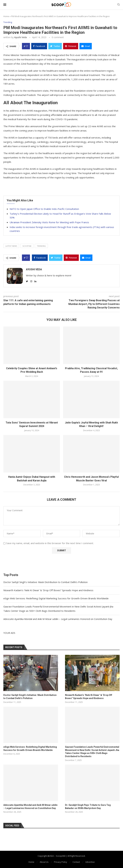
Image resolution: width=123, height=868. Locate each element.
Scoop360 (27, 246)
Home (6, 16)
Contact (76, 862)
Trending (8, 22)
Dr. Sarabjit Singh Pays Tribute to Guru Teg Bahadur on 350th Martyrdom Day (88, 807)
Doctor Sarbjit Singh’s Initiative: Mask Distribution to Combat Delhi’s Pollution (45, 582)
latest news (11, 246)
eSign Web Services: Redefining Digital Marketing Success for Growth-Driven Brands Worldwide (56, 598)
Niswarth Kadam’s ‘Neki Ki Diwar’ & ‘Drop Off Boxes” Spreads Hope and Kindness (48, 590)
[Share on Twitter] (55, 46)
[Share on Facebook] (39, 46)
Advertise (90, 862)
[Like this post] (27, 46)
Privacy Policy (61, 862)
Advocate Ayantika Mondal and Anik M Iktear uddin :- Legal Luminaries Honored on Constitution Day (58, 619)
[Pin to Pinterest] (71, 46)
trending (41, 246)
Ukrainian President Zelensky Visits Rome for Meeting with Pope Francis (49, 222)
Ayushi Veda (20, 37)
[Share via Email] (86, 46)
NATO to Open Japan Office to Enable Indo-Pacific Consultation (44, 209)
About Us (44, 862)
